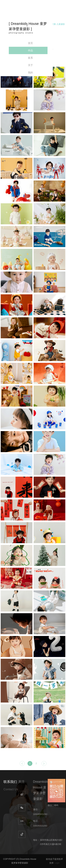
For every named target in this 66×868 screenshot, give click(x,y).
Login (57, 863)
